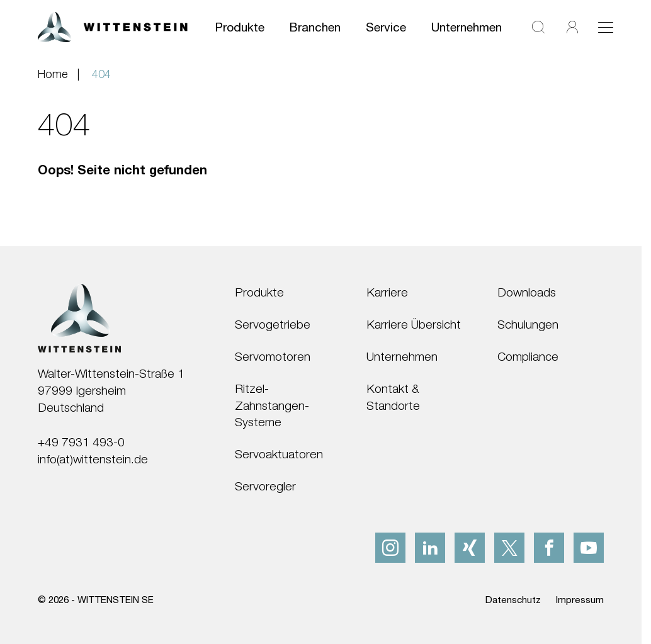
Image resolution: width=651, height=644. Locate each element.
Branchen (315, 27)
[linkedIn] (430, 548)
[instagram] (390, 548)
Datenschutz (513, 599)
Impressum (580, 599)
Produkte (240, 27)
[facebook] (549, 548)
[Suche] (538, 27)
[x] (509, 548)
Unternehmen (467, 27)
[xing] (470, 548)
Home (53, 74)
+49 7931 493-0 (81, 442)
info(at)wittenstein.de (93, 459)
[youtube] (589, 548)
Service (386, 27)
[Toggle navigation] (606, 27)
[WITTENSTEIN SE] (113, 25)
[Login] (572, 27)
